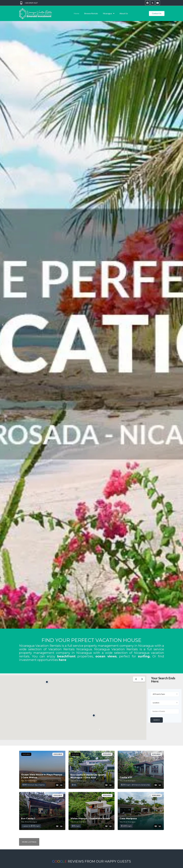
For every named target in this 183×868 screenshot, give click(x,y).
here (63, 660)
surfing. (144, 656)
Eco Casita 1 (28, 818)
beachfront (66, 656)
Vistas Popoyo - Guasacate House (90, 818)
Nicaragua (109, 13)
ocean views (106, 656)
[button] (3, 325)
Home (77, 13)
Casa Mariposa (128, 818)
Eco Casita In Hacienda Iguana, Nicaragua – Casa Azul (88, 776)
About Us (124, 13)
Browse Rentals (91, 13)
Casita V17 (126, 777)
